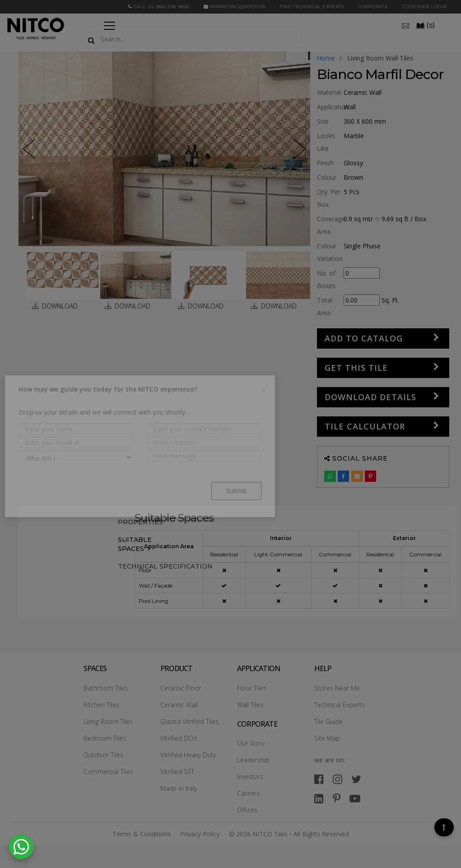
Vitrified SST (177, 772)
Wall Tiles (250, 705)
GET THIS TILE (356, 368)
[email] (405, 25)
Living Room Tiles (108, 721)
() (425, 25)
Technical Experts (340, 705)
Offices (247, 810)
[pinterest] (337, 798)
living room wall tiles (380, 58)
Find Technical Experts (312, 7)
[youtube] (355, 798)
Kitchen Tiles (101, 705)
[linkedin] (319, 798)
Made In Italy (179, 788)
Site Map (327, 738)
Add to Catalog (364, 338)
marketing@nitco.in (235, 7)
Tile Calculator (365, 426)
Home (326, 58)
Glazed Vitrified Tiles (189, 721)
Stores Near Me (337, 688)
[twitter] (356, 779)
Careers (248, 793)
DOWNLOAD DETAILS (370, 397)
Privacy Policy (200, 834)
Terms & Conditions (142, 834)
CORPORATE (373, 7)
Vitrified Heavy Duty (188, 755)
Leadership (253, 760)
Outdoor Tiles (103, 755)
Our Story (251, 743)
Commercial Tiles (108, 772)
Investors (250, 777)
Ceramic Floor (181, 688)
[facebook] (319, 779)
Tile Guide (328, 721)
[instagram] (338, 779)
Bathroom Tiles (106, 688)
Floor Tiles (252, 688)
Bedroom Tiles (105, 738)
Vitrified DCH (179, 738)
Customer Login (425, 7)
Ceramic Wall (179, 705)
